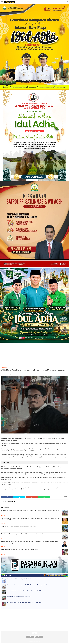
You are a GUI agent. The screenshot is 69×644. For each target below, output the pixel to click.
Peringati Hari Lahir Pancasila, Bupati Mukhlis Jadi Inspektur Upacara (23, 579)
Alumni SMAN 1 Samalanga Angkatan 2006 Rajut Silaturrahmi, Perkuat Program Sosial (22, 534)
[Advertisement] (34, 355)
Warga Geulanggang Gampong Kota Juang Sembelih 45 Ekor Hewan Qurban (20, 549)
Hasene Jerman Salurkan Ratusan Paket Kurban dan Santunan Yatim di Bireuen (25, 591)
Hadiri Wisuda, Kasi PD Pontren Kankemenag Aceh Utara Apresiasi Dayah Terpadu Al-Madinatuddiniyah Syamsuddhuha (30, 511)
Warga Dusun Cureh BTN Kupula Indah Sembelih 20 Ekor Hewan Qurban (19, 526)
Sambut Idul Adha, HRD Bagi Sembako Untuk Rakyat (19, 597)
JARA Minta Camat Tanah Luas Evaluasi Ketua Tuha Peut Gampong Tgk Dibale (33, 370)
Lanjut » (65, 608)
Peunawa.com (4, 367)
